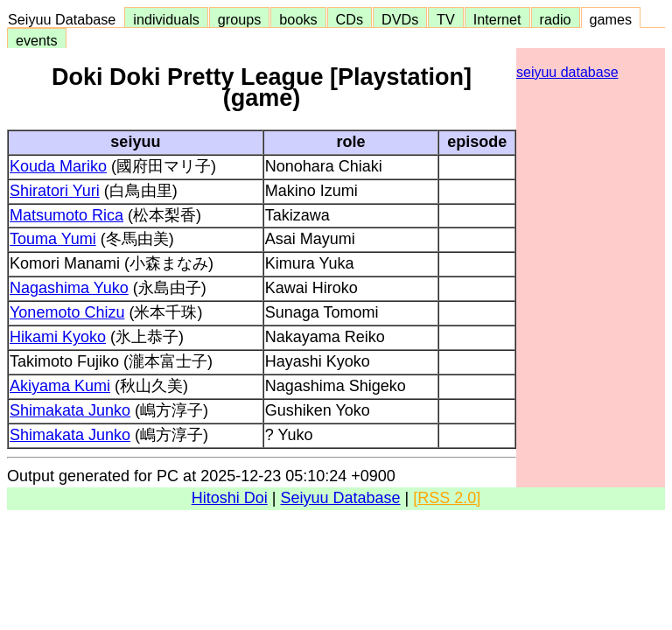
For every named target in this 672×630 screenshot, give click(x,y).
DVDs (400, 19)
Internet (497, 19)
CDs (350, 19)
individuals (166, 19)
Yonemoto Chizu (67, 312)
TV (445, 19)
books (298, 19)
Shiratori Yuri (55, 191)
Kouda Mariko (58, 166)
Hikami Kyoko (58, 337)
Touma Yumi (53, 239)
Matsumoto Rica (66, 215)
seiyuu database (567, 72)
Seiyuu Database (66, 19)
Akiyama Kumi (60, 386)
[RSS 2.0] (447, 498)
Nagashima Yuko (69, 288)
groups (240, 19)
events (37, 40)
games (611, 19)
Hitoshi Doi (230, 498)
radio (556, 19)
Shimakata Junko (70, 410)
